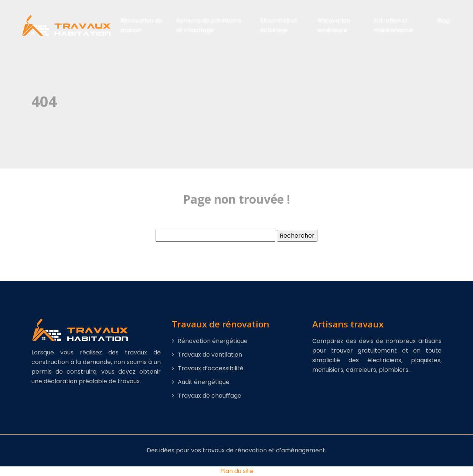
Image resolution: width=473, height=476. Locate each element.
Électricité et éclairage (279, 25)
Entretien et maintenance (393, 25)
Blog (443, 21)
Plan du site (237, 471)
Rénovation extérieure (334, 25)
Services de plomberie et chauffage (209, 25)
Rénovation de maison (141, 25)
